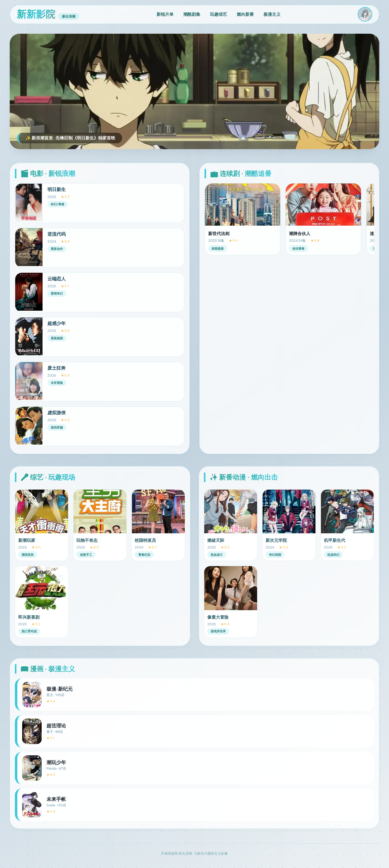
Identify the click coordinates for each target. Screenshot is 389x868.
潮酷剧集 (192, 14)
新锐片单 (165, 14)
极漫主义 (272, 14)
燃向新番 (245, 14)
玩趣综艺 (219, 14)
